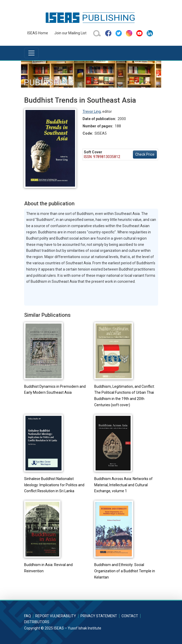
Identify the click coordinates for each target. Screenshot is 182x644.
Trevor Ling (92, 111)
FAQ (28, 616)
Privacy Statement (99, 616)
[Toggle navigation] (31, 53)
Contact (130, 616)
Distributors (37, 622)
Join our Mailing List (70, 33)
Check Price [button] (145, 154)
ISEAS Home (38, 33)
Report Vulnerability (56, 616)
